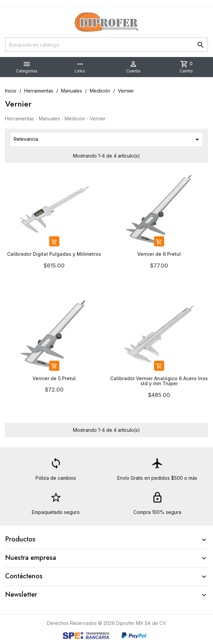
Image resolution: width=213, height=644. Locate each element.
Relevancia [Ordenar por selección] (108, 139)
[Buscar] (106, 45)
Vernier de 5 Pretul (54, 378)
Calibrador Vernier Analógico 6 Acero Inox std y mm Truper (159, 381)
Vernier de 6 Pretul (159, 254)
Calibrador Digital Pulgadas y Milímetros (54, 254)
